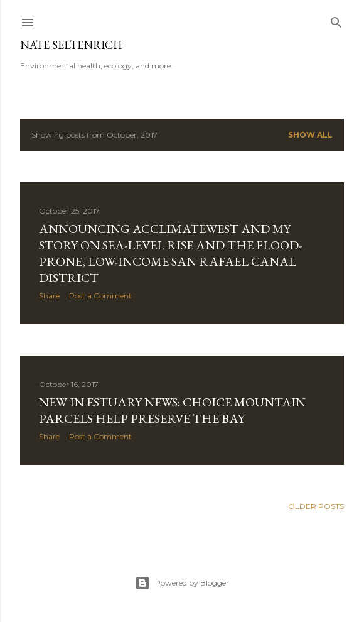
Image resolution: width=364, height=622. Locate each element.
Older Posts (316, 506)
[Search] (336, 20)
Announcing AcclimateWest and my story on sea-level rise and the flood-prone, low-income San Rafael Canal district (170, 253)
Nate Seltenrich (71, 45)
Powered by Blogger (182, 583)
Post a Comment (100, 296)
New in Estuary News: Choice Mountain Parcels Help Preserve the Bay (172, 410)
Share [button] (49, 296)
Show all (310, 135)
